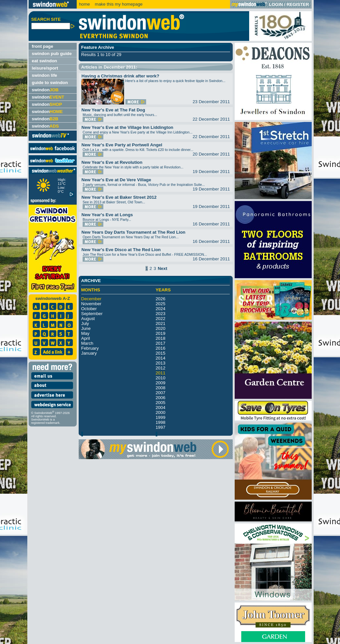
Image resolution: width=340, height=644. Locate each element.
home (84, 4)
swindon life (45, 75)
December (91, 299)
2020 (161, 328)
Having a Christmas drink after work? (120, 76)
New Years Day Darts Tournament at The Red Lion (134, 232)
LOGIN (276, 4)
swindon (45, 90)
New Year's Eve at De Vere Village (117, 180)
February (90, 348)
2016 (161, 348)
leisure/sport (45, 68)
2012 (161, 368)
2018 (161, 338)
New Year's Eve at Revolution (112, 162)
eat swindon (45, 61)
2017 (161, 343)
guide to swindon (50, 83)
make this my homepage (118, 4)
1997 (161, 427)
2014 (161, 358)
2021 (161, 323)
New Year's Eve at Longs (107, 215)
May (85, 333)
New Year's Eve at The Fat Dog (113, 110)
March (87, 343)
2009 (161, 383)
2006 (161, 398)
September (92, 314)
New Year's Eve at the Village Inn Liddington (128, 127)
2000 (161, 412)
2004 (161, 408)
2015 (161, 353)
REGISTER (298, 4)
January (89, 353)
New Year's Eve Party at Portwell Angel (122, 145)
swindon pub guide (52, 54)
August (88, 319)
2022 (161, 319)
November (91, 304)
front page (43, 46)
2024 (161, 309)
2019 (161, 333)
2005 (161, 403)
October (89, 309)
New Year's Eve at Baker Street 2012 (119, 197)
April (86, 338)
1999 (161, 417)
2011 (161, 373)
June (86, 328)
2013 (161, 363)
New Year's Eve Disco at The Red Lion (121, 250)
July (85, 323)
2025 (161, 304)
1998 (161, 422)
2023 (161, 314)
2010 (161, 378)
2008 (161, 388)
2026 (161, 299)
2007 (161, 393)
